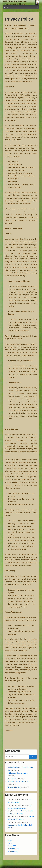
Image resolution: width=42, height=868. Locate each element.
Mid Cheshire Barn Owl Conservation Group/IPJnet (23, 867)
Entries (12, 846)
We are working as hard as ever (19, 782)
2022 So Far (12, 779)
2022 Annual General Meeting (18, 773)
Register (10, 840)
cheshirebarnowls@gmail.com (16, 673)
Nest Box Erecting (14, 787)
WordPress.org (13, 852)
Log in (10, 843)
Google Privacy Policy (17, 396)
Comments (13, 849)
